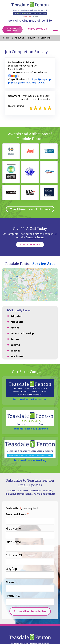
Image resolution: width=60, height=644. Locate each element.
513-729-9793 (38, 29)
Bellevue (15, 351)
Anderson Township (22, 333)
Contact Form (35, 237)
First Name (13, 529)
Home (6, 38)
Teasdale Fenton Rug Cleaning (30, 429)
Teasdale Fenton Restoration (30, 399)
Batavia (15, 345)
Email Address (17, 514)
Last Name (13, 542)
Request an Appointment (15, 30)
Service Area (44, 263)
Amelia (15, 328)
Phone (10, 582)
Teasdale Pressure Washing (30, 460)
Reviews (32, 38)
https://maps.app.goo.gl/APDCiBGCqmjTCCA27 (29, 81)
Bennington (17, 356)
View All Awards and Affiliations (30, 209)
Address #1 (14, 555)
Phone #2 (13, 596)
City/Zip (11, 569)
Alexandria (17, 322)
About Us (19, 38)
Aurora (15, 339)
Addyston (16, 316)
